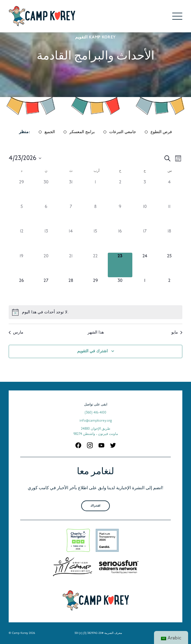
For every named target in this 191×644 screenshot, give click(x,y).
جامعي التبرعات (123, 132)
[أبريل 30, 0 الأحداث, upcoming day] (120, 290)
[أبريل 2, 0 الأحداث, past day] (120, 191)
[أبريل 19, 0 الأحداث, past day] (22, 265)
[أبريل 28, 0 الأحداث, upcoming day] (71, 290)
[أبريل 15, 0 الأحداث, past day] (95, 240)
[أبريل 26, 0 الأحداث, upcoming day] (22, 290)
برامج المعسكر (82, 132)
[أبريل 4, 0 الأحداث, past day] (169, 191)
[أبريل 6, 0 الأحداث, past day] (46, 216)
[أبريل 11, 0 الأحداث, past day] (169, 216)
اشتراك (95, 506)
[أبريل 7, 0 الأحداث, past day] (71, 216)
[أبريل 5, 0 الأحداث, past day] (22, 216)
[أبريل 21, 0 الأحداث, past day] (71, 265)
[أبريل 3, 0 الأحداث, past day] (145, 191)
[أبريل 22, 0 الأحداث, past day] (95, 265)
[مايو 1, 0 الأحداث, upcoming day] (145, 290)
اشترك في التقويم (92, 351)
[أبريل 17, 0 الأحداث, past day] (145, 240)
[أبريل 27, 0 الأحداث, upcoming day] (46, 290)
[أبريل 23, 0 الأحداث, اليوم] (120, 265)
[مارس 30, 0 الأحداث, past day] (46, 191)
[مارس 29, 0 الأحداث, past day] (22, 191)
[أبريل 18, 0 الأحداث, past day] (169, 240)
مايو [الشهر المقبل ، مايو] (177, 333)
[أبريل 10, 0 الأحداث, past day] (145, 216)
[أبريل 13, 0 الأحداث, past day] (46, 240)
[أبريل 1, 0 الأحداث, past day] (95, 191)
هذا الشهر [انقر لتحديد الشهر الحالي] (96, 333)
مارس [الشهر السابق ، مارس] (16, 333)
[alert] (95, 312)
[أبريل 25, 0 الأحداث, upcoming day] (169, 265)
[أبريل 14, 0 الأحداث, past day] (71, 240)
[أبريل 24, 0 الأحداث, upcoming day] (145, 265)
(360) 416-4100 (95, 413)
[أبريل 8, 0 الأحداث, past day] (95, 216)
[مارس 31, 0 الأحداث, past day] (71, 191)
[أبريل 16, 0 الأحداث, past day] (120, 240)
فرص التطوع (161, 132)
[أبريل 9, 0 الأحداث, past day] (120, 216)
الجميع (50, 132)
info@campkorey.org (96, 421)
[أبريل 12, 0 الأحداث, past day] (22, 240)
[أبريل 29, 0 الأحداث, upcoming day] (95, 290)
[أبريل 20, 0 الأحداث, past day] (46, 265)
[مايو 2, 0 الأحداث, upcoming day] (169, 290)
